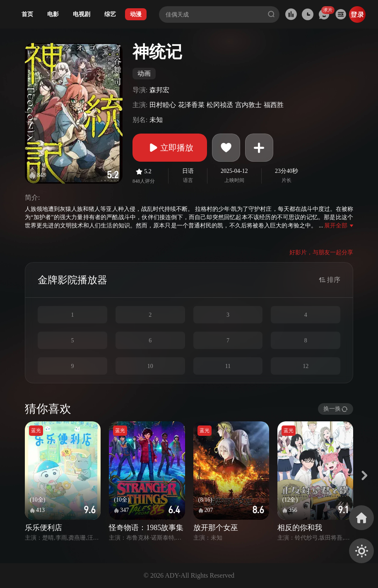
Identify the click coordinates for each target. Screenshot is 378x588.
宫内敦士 (248, 105)
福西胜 (274, 105)
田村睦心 (163, 105)
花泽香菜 (191, 105)
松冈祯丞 (220, 105)
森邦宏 (159, 90)
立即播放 (170, 148)
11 (228, 366)
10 (150, 366)
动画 (144, 73)
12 (306, 366)
